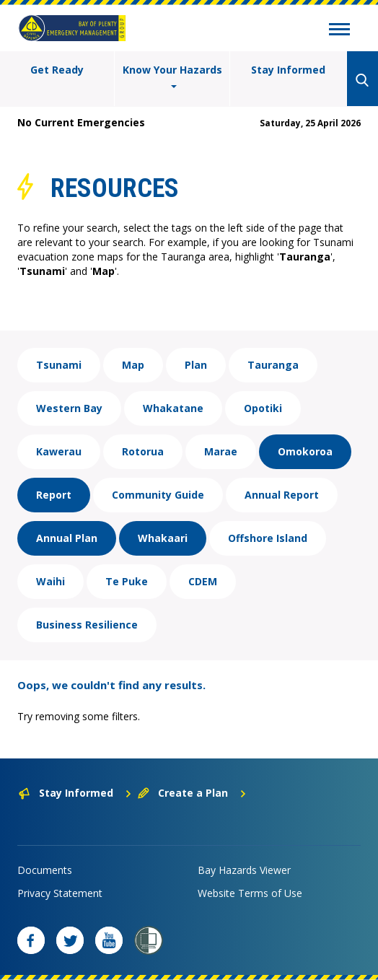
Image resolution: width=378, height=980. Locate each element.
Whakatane (173, 408)
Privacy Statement (60, 893)
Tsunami (59, 365)
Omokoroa (305, 451)
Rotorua (143, 451)
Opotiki (263, 408)
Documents (45, 870)
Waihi (50, 581)
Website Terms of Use (250, 893)
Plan (196, 365)
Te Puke (127, 581)
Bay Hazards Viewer (244, 870)
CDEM (203, 581)
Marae (221, 451)
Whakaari (163, 538)
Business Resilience (87, 625)
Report (54, 495)
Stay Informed (288, 70)
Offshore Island (268, 538)
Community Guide (158, 495)
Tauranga (273, 365)
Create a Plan (192, 793)
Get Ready (57, 70)
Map (133, 365)
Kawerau (59, 451)
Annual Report (282, 495)
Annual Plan (67, 538)
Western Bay (69, 408)
